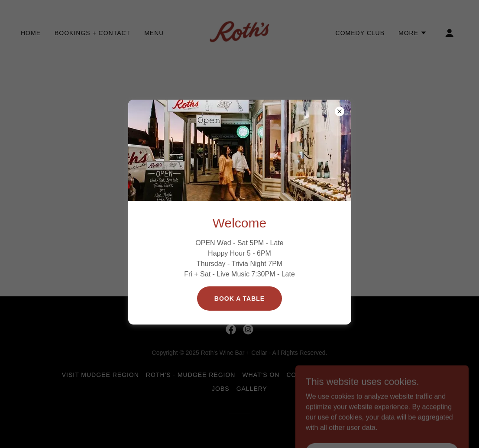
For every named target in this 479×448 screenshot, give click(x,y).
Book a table (239, 299)
